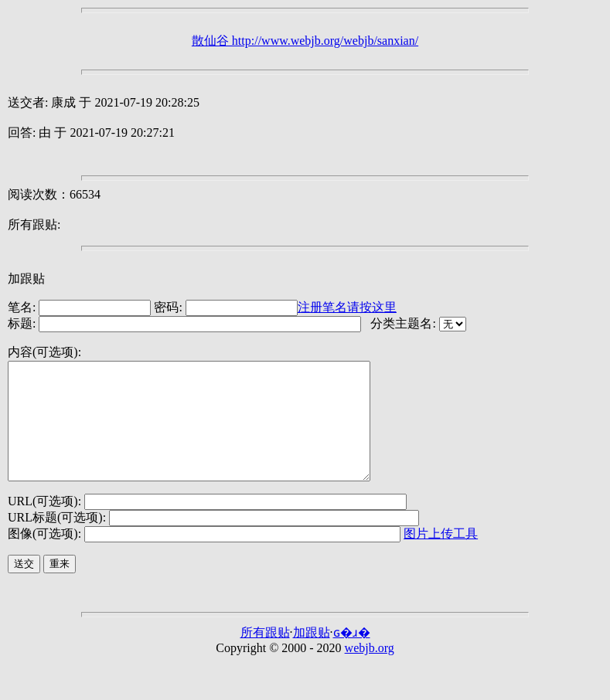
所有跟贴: (34, 224)
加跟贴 (26, 279)
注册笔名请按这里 (347, 307)
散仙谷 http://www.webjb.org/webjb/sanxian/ (305, 41)
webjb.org (370, 671)
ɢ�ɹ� (352, 656)
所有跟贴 (265, 656)
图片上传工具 (441, 557)
